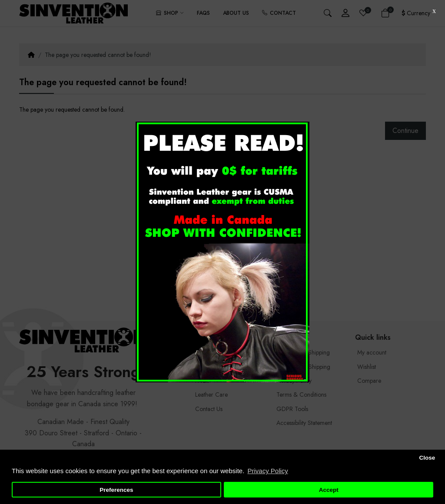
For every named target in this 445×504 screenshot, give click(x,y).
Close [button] (427, 458)
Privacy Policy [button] (267, 471)
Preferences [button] (116, 490)
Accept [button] (329, 490)
